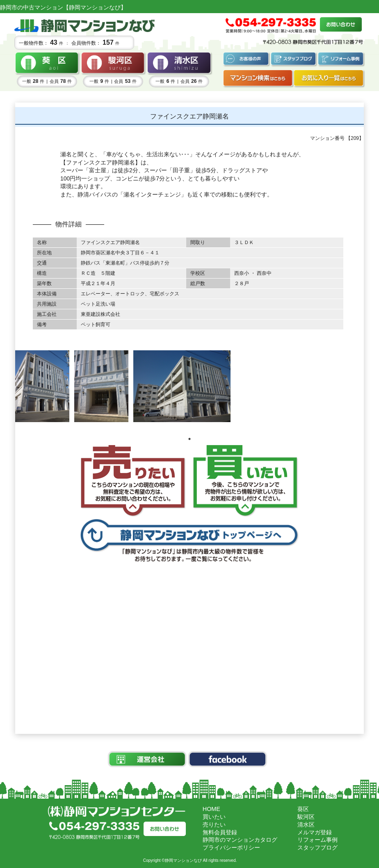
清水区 (306, 825)
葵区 (303, 809)
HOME (211, 809)
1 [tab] (189, 439)
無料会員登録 (220, 832)
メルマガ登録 (315, 832)
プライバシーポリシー (231, 847)
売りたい (214, 825)
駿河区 (306, 817)
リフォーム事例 (317, 840)
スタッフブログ (317, 847)
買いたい (214, 817)
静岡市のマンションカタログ (240, 840)
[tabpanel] (42, 386)
